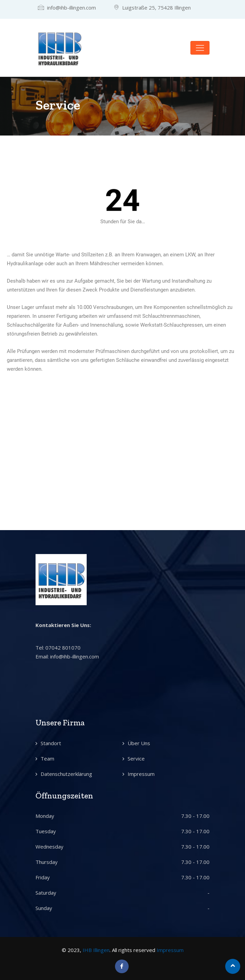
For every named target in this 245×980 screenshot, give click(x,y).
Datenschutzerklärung (66, 774)
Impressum (141, 774)
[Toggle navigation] (200, 48)
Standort (51, 743)
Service (136, 758)
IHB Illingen (96, 950)
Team (47, 758)
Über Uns (139, 743)
